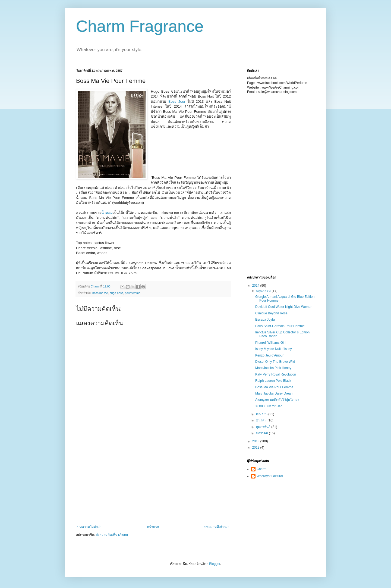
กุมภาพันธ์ (264, 427)
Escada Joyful (265, 320)
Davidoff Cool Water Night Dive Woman (284, 307)
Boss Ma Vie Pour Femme (274, 387)
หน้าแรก (153, 527)
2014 (256, 286)
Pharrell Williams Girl (270, 343)
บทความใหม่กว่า (89, 527)
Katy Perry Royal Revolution (276, 374)
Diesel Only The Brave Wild (275, 362)
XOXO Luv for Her (268, 406)
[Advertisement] (178, 157)
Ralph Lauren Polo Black (273, 381)
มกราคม (262, 433)
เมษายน (262, 414)
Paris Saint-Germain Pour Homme (280, 326)
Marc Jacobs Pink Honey (273, 368)
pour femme (133, 293)
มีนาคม (262, 420)
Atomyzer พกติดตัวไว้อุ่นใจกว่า (277, 400)
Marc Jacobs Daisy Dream (274, 393)
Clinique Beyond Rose (271, 313)
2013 (256, 441)
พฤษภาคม (264, 291)
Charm (261, 469)
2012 (256, 448)
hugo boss (116, 293)
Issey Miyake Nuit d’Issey (274, 349)
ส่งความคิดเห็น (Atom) (112, 535)
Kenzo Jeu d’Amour (269, 355)
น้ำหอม (107, 213)
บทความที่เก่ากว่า (217, 527)
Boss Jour (177, 101)
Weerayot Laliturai (270, 476)
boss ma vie (100, 293)
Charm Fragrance (140, 26)
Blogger (215, 564)
